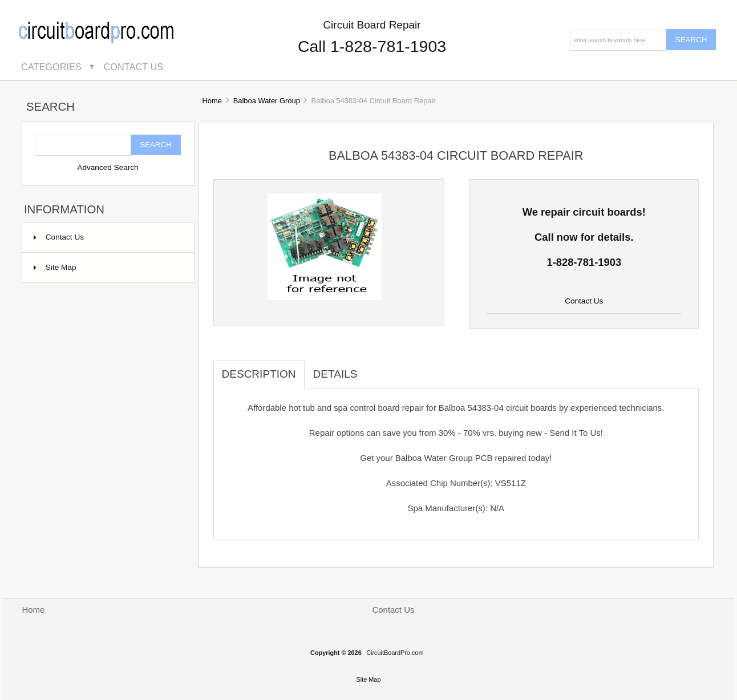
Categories (51, 67)
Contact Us (134, 67)
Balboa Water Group (267, 101)
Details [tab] (335, 374)
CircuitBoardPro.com (395, 653)
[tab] (374, 368)
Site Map (55, 267)
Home (212, 101)
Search (50, 107)
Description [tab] (259, 374)
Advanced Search (108, 167)
